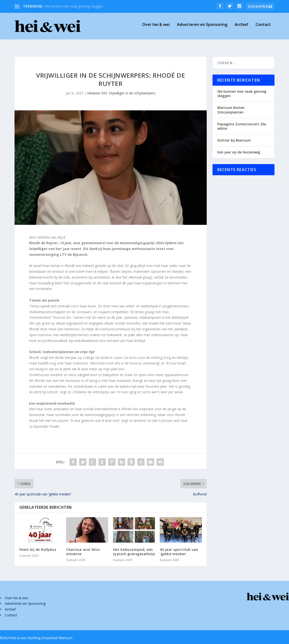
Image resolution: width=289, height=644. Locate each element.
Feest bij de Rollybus (38, 545)
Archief (241, 28)
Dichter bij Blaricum (234, 136)
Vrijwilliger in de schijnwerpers (132, 89)
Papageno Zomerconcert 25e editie (242, 122)
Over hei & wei (156, 28)
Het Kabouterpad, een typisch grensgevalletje (134, 547)
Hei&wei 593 (97, 89)
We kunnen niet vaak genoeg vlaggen (74, 6)
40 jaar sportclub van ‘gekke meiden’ (179, 547)
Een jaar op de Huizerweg (239, 148)
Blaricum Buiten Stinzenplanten (231, 105)
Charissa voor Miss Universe (83, 547)
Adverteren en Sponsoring (202, 28)
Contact (263, 28)
